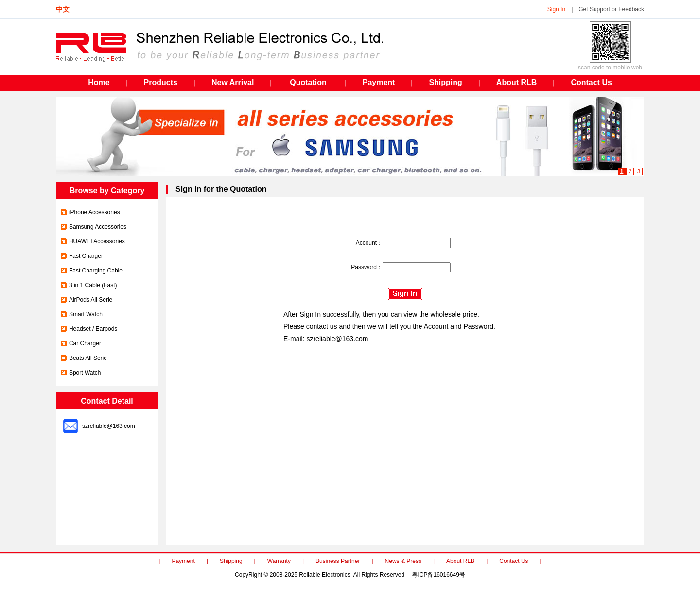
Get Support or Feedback (611, 9)
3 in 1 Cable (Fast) (93, 285)
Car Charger (85, 343)
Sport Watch (85, 373)
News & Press (403, 561)
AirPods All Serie (91, 300)
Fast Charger (86, 256)
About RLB (460, 561)
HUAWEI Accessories (97, 241)
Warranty (279, 561)
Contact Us (514, 561)
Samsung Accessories (98, 227)
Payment (183, 561)
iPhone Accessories (95, 212)
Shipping (231, 561)
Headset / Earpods (93, 329)
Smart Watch (86, 314)
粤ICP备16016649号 (438, 575)
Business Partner (338, 561)
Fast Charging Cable (96, 271)
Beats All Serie (88, 358)
